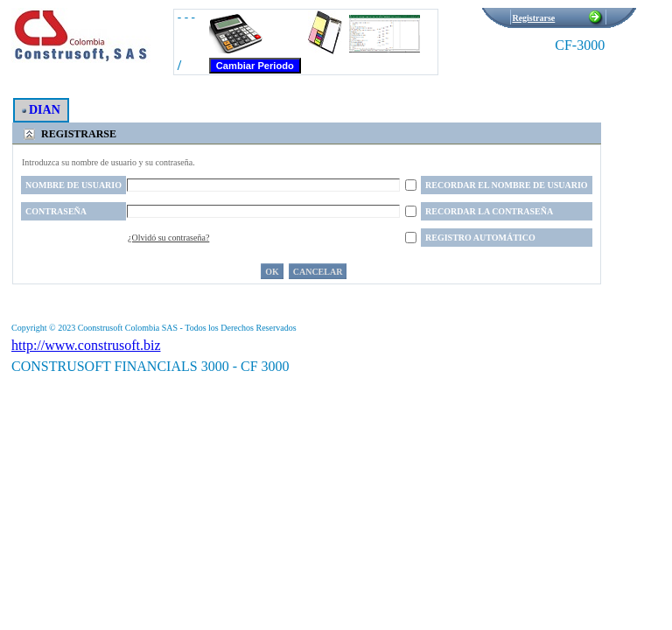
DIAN (41, 110)
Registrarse (533, 18)
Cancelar (318, 272)
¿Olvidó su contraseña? (168, 238)
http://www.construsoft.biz (86, 345)
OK (272, 272)
